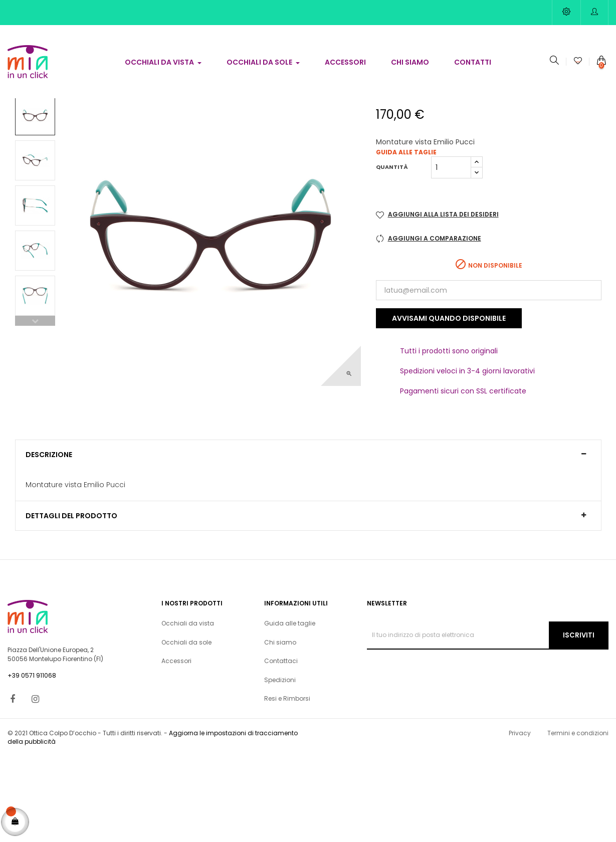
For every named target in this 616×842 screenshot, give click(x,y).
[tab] (308, 540)
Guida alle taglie (406, 237)
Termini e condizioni (578, 818)
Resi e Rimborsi (287, 784)
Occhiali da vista (188, 709)
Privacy (520, 818)
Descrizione (49, 540)
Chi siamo (280, 727)
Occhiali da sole (186, 727)
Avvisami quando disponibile (449, 404)
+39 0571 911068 (32, 761)
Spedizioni (280, 765)
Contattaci (281, 747)
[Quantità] (451, 253)
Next (35, 176)
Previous (35, 406)
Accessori (176, 747)
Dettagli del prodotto (71, 602)
